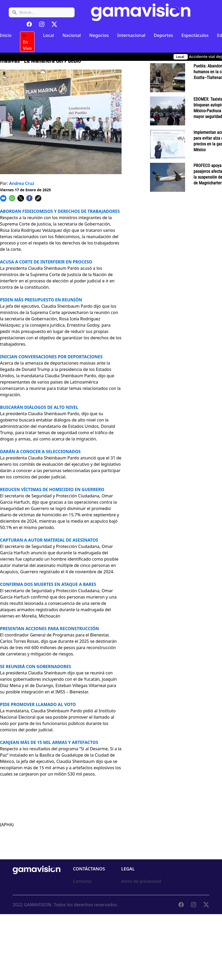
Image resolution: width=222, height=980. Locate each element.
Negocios (99, 35)
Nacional (72, 35)
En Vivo (27, 42)
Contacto (82, 881)
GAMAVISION (37, 905)
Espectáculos (195, 35)
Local (48, 35)
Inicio (6, 35)
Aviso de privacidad (141, 881)
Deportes (163, 35)
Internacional (131, 35)
